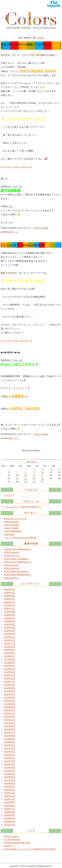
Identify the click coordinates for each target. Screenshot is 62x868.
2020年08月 (10, 806)
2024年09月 (10, 650)
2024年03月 (10, 669)
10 (42, 472)
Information (9, 534)
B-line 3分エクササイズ (15, 518)
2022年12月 (10, 716)
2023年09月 (10, 688)
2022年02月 (10, 748)
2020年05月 (10, 815)
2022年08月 (10, 729)
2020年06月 (10, 812)
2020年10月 (10, 799)
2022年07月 (10, 732)
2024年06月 (10, 659)
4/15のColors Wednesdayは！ (18, 574)
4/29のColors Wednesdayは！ (18, 549)
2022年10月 (10, 723)
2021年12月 (10, 755)
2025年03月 (10, 631)
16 (34, 476)
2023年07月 (10, 694)
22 (26, 479)
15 (26, 476)
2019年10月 (10, 825)
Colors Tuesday (41, 228)
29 (26, 482)
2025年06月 (10, 621)
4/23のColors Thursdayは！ (17, 559)
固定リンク (14, 232)
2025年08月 (10, 615)
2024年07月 (10, 656)
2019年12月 (10, 822)
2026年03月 (10, 593)
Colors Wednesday (13, 531)
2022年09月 (10, 726)
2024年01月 (10, 675)
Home (41, 38)
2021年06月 (10, 774)
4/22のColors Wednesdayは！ (18, 562)
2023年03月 (10, 707)
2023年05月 (10, 701)
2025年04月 (10, 628)
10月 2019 (31, 462)
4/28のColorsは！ (12, 552)
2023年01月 (10, 713)
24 (42, 479)
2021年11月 (10, 758)
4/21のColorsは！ (12, 565)
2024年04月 (10, 666)
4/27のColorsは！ (12, 555)
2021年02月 (10, 786)
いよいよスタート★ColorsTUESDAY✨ (23, 507)
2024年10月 (10, 647)
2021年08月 (10, 767)
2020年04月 (10, 818)
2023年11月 (10, 682)
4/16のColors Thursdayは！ (17, 571)
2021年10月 (10, 761)
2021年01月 (10, 790)
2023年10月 (10, 685)
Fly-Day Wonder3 (12, 839)
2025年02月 (10, 634)
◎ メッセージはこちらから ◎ (16, 167)
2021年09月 (10, 764)
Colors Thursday (12, 525)
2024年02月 (10, 672)
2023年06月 (10, 697)
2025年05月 (10, 624)
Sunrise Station (11, 836)
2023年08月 (10, 691)
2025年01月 (10, 637)
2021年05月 (10, 777)
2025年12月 (10, 602)
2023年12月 (10, 678)
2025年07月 (10, 618)
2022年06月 (10, 736)
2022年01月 (10, 751)
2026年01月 (10, 599)
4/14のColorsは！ (12, 578)
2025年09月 (10, 612)
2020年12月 (10, 793)
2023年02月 (10, 710)
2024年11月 (10, 643)
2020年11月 (10, 796)
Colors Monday (11, 522)
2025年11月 (10, 605)
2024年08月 (10, 653)
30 (34, 482)
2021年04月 (10, 780)
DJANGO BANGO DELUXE (17, 843)
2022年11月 (10, 720)
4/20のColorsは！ (12, 568)
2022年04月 (10, 742)
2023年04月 (10, 704)
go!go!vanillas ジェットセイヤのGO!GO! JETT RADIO (30, 849)
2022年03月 (10, 745)
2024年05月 (10, 662)
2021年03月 (10, 783)
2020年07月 (10, 809)
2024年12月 (10, 640)
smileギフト (10, 846)
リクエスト (9, 495)
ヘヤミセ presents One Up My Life (20, 538)
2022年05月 (10, 739)
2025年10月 (10, 608)
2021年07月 (10, 771)
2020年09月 (10, 802)
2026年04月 (10, 589)
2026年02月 (10, 596)
